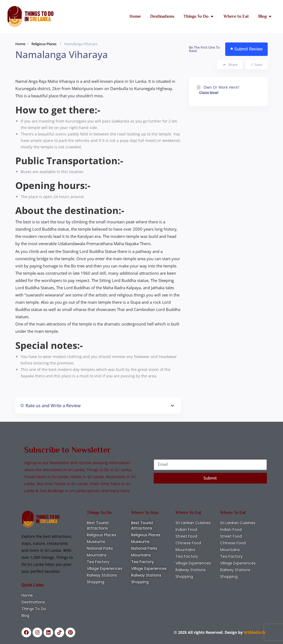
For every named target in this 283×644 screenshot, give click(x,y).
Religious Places (44, 44)
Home (20, 44)
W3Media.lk (254, 632)
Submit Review (246, 49)
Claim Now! (209, 93)
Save (257, 65)
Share (230, 65)
